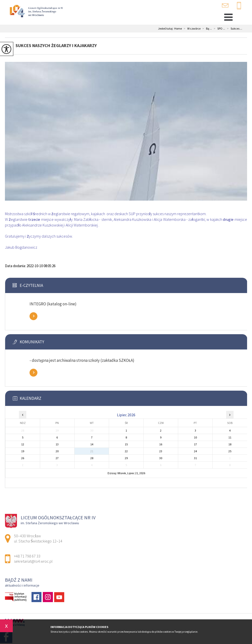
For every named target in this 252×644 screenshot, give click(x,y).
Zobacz (33, 316)
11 (230, 437)
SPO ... (219, 29)
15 (126, 444)
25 (230, 451)
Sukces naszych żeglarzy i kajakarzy (56, 45)
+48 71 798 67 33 (239, 6)
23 (161, 451)
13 (57, 444)
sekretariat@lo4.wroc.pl (225, 5)
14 (92, 444)
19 (23, 451)
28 (92, 458)
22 (126, 451)
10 (195, 437)
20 (57, 451)
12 (23, 444)
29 (126, 458)
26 (23, 458)
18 (230, 444)
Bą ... (206, 29)
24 (195, 451)
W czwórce (191, 29)
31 (195, 458)
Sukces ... (234, 29)
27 (57, 458)
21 (92, 451)
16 (161, 444)
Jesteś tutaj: (166, 29)
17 (195, 444)
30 (161, 458)
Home (178, 29)
